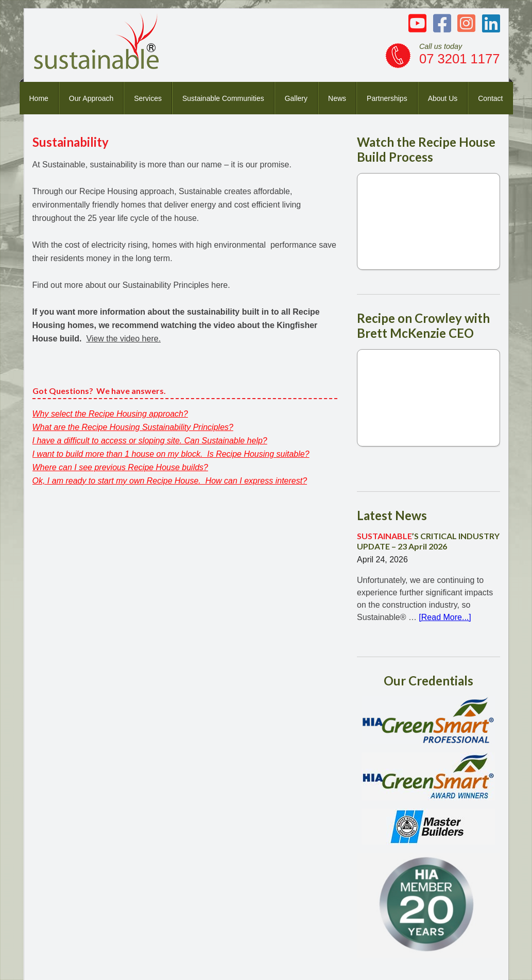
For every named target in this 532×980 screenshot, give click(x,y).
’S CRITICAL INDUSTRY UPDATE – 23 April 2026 (428, 541)
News (337, 98)
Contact (490, 98)
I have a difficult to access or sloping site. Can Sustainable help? (150, 441)
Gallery (296, 98)
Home (39, 98)
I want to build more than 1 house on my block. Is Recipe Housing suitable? (171, 454)
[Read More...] (445, 617)
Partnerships (387, 98)
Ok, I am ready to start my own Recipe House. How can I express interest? (170, 481)
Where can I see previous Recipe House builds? (121, 467)
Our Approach (91, 98)
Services (148, 98)
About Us (443, 98)
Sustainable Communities (223, 98)
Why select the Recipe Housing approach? (110, 414)
